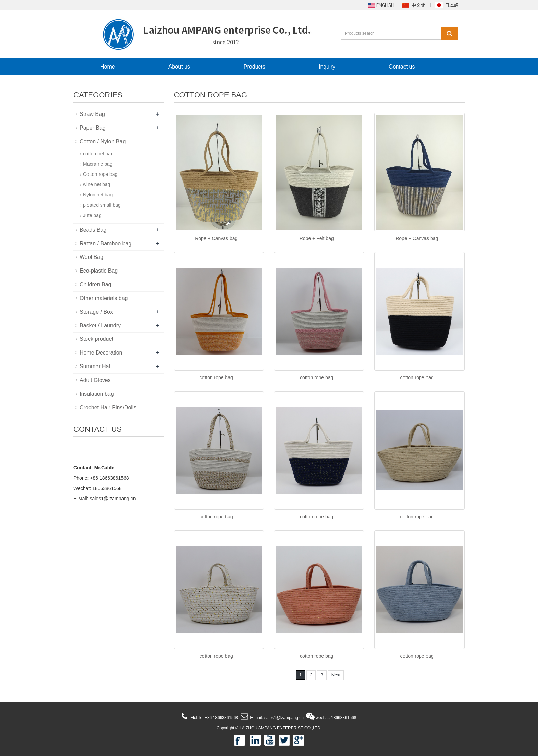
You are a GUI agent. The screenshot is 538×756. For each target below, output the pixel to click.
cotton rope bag (216, 377)
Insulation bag (97, 394)
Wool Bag (91, 257)
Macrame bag (98, 164)
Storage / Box (96, 312)
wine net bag (97, 184)
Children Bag (96, 284)
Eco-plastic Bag (99, 271)
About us (179, 67)
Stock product (96, 339)
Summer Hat (95, 366)
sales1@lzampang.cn (113, 499)
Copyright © (227, 728)
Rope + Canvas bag (216, 238)
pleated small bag (102, 205)
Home (108, 67)
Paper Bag (93, 128)
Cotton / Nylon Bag (103, 141)
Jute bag (92, 215)
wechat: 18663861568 (336, 718)
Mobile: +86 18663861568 (214, 718)
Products (254, 67)
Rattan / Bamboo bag (106, 244)
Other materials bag (104, 298)
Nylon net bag (98, 195)
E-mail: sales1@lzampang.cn (277, 718)
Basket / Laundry (100, 326)
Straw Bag (92, 114)
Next (336, 675)
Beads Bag (93, 230)
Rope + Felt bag (317, 238)
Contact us (402, 67)
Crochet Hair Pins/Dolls (108, 407)
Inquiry (327, 67)
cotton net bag (98, 154)
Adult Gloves (95, 380)
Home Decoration (101, 353)
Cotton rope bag (100, 174)
